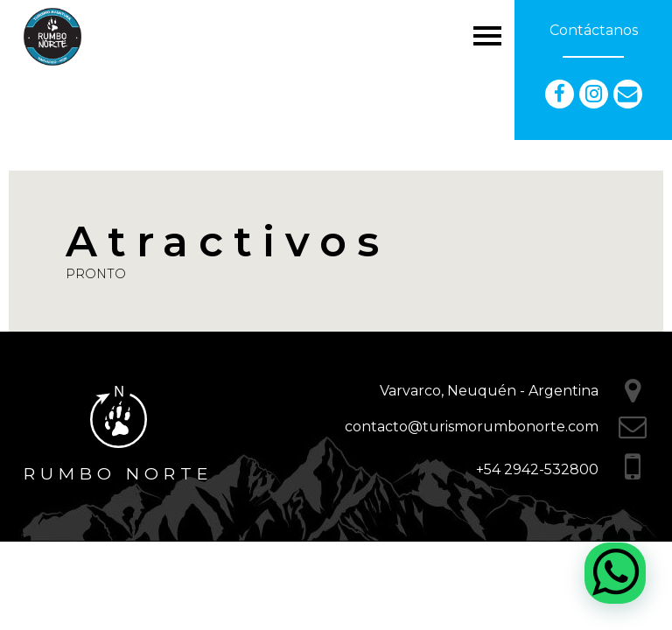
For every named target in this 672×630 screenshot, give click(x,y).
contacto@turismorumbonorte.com (472, 427)
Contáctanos (594, 30)
